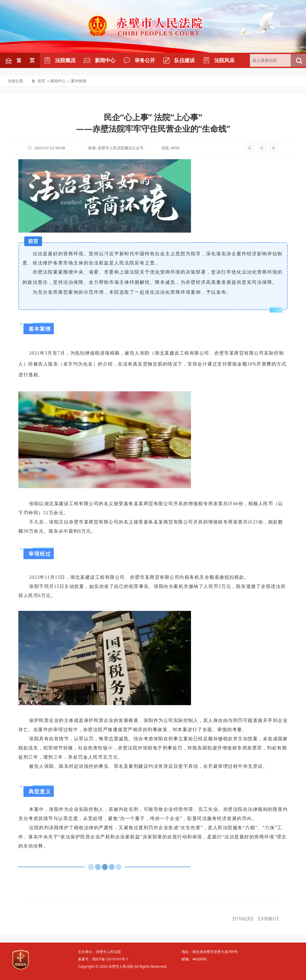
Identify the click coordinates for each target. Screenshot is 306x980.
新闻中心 (58, 81)
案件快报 (79, 81)
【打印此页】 (243, 919)
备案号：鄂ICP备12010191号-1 (103, 959)
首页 (41, 81)
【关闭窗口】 (268, 919)
